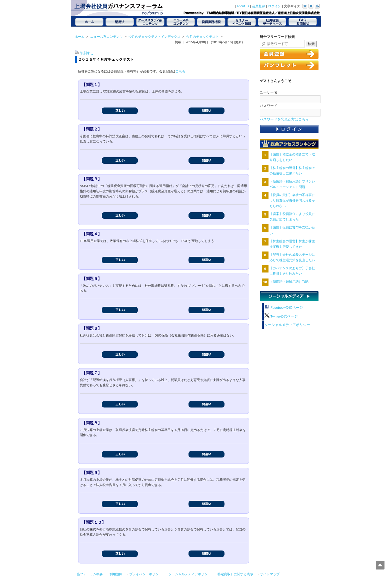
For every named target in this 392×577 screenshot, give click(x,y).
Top (380, 565)
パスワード (268, 106)
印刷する (87, 53)
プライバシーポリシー (145, 574)
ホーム (80, 37)
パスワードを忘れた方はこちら (284, 119)
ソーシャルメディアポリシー (287, 325)
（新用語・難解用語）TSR (289, 282)
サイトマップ (270, 574)
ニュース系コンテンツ (106, 37)
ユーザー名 (268, 92)
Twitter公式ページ (281, 316)
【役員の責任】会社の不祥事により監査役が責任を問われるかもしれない (292, 200)
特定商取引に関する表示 (235, 574)
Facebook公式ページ (284, 308)
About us (243, 6)
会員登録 (258, 6)
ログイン (274, 6)
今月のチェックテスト (202, 37)
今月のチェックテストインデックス (154, 37)
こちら (180, 71)
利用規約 (116, 574)
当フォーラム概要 (90, 574)
